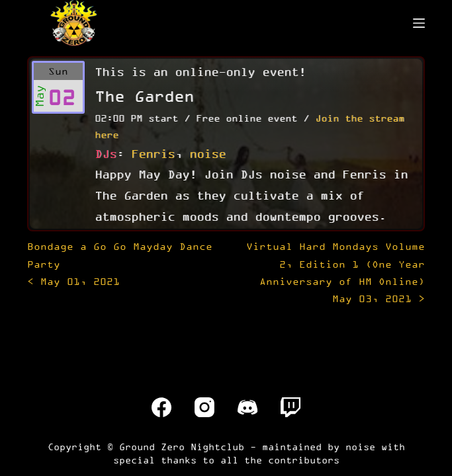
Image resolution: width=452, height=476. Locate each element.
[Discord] (248, 407)
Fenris (153, 153)
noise (207, 153)
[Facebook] (161, 407)
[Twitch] (291, 407)
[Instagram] (204, 407)
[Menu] (419, 23)
